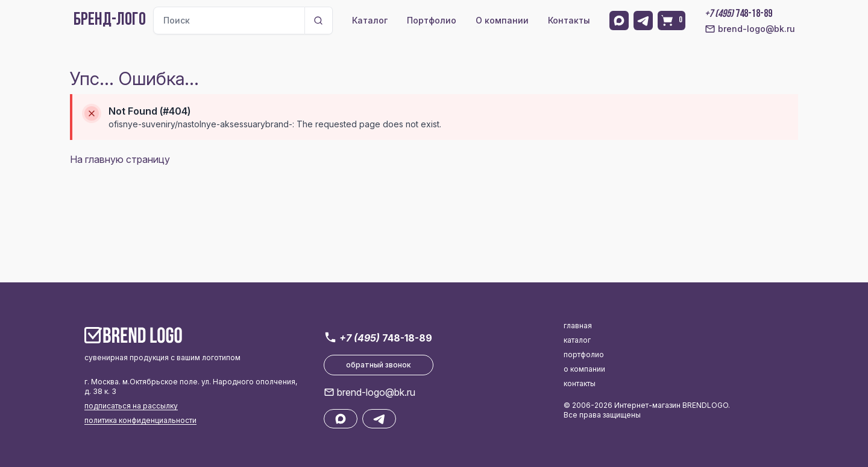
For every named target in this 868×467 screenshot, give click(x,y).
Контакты (569, 20)
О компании (502, 20)
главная (578, 326)
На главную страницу (120, 159)
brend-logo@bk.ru (750, 29)
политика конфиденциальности (140, 420)
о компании (584, 369)
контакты (580, 383)
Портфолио (432, 20)
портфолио (584, 354)
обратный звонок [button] (379, 365)
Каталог (370, 20)
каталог (577, 340)
